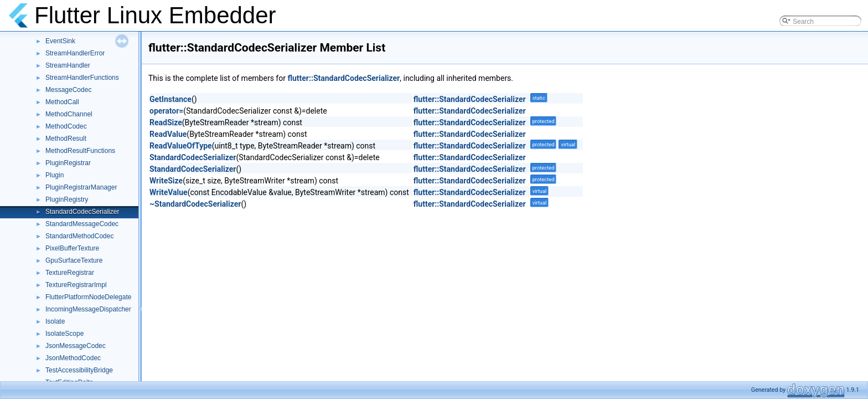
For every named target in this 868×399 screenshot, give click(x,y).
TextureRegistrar (70, 273)
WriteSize (166, 181)
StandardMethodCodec (79, 236)
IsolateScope (64, 334)
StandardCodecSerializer (82, 212)
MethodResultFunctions (80, 151)
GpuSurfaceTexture (74, 260)
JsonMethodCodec (73, 358)
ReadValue (168, 134)
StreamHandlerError (75, 53)
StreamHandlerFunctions (82, 78)
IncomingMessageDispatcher (88, 309)
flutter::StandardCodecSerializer (343, 78)
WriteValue (169, 192)
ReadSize (166, 122)
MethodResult (66, 139)
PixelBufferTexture (72, 248)
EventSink (60, 41)
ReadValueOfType (181, 146)
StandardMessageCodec (82, 224)
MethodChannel (69, 114)
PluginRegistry (67, 199)
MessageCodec (68, 90)
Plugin (55, 175)
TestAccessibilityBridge (79, 370)
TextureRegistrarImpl (76, 285)
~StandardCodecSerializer (195, 204)
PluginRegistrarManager (81, 187)
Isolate (55, 321)
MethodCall (62, 102)
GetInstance (170, 99)
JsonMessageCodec (76, 346)
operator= (166, 111)
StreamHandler (68, 65)
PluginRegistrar (68, 163)
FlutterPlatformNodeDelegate (88, 297)
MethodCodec (66, 126)
